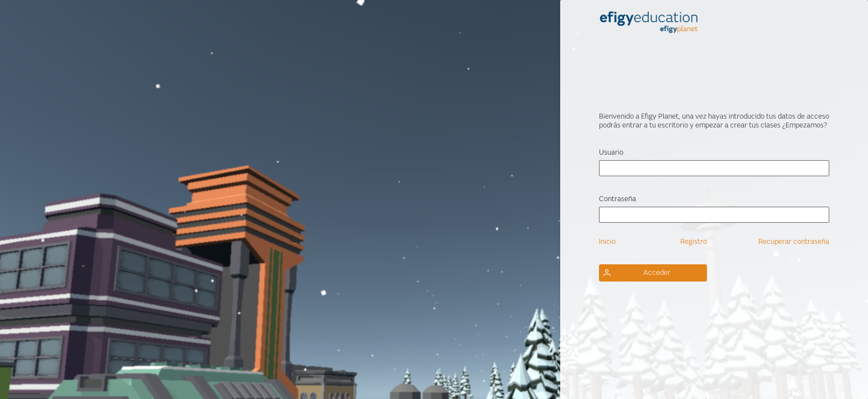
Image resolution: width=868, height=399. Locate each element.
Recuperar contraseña (794, 242)
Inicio (607, 242)
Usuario (611, 152)
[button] (653, 273)
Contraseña (618, 199)
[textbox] (714, 168)
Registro (694, 242)
